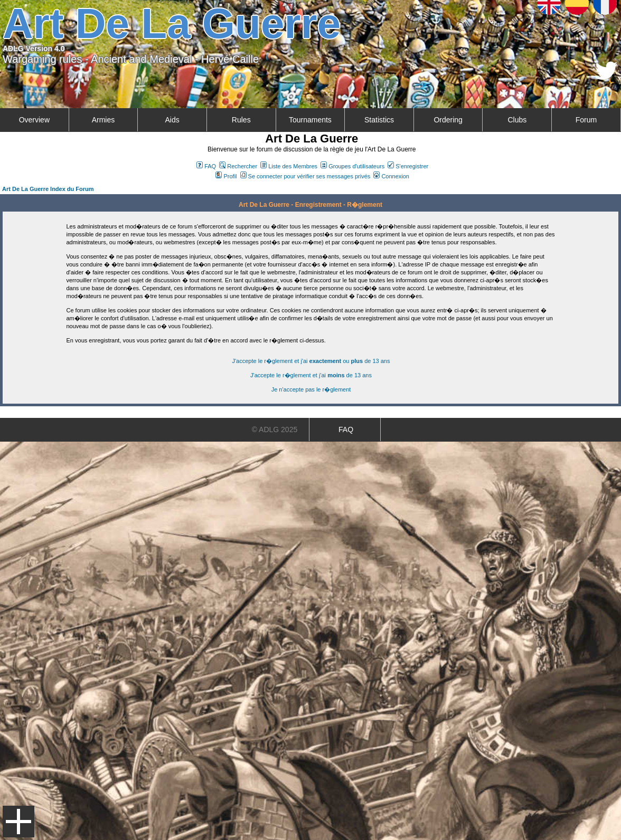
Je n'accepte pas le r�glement (311, 389)
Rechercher (238, 166)
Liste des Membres (289, 166)
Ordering (448, 120)
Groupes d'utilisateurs (352, 166)
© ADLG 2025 (275, 429)
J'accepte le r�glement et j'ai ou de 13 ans (311, 361)
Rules (241, 120)
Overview (34, 120)
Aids (172, 120)
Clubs (517, 120)
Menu (18, 822)
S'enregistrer (408, 166)
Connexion (391, 176)
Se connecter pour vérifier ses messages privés (305, 176)
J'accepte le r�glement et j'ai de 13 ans (311, 375)
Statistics (379, 120)
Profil (226, 176)
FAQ (206, 166)
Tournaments (310, 120)
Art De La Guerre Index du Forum (48, 189)
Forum (586, 120)
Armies (103, 120)
